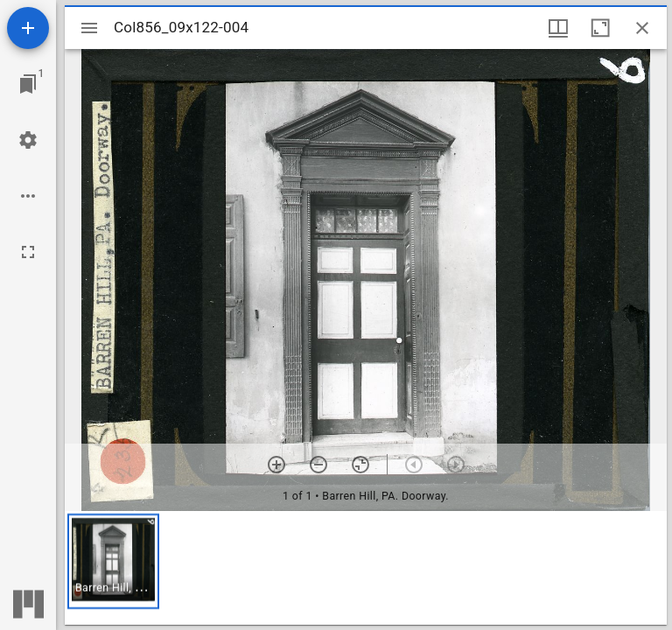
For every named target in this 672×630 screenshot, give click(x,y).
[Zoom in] (276, 465)
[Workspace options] (28, 196)
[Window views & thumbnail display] (558, 28)
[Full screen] (28, 252)
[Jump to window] (28, 84)
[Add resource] (28, 28)
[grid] (366, 568)
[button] (113, 561)
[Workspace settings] (28, 140)
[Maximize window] (600, 28)
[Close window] (642, 28)
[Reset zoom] (360, 465)
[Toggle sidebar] (89, 28)
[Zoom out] (318, 465)
